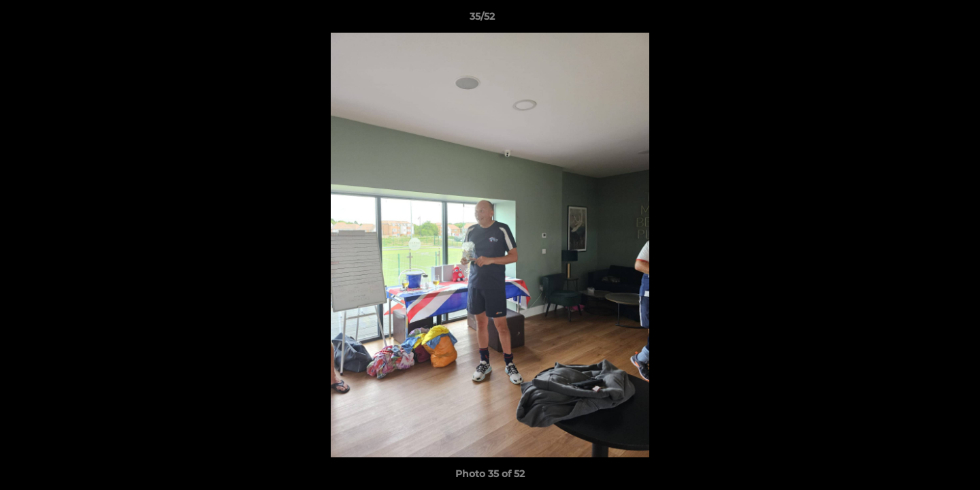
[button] (923, 20)
